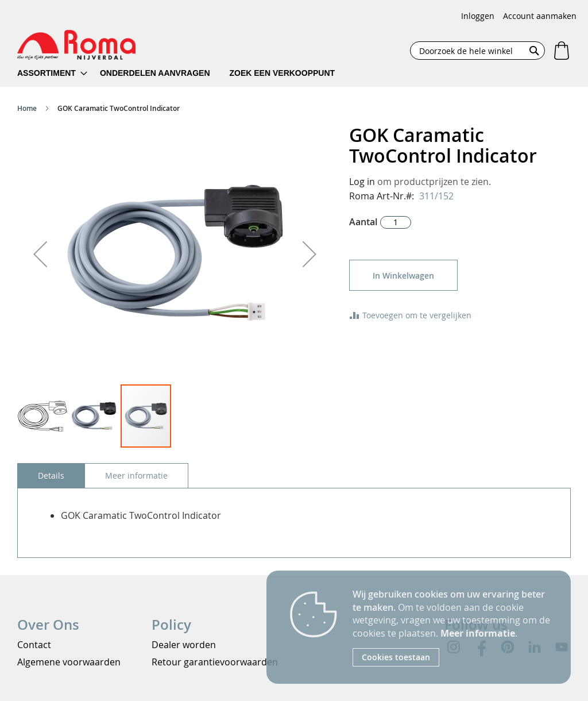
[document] (453, 627)
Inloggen (478, 16)
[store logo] (76, 45)
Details (51, 475)
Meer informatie (478, 633)
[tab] (51, 475)
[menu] (183, 73)
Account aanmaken (540, 16)
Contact (34, 645)
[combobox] (477, 51)
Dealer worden (184, 645)
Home (27, 108)
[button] (40, 254)
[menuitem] (52, 73)
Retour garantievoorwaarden (215, 662)
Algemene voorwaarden (69, 662)
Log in (362, 182)
